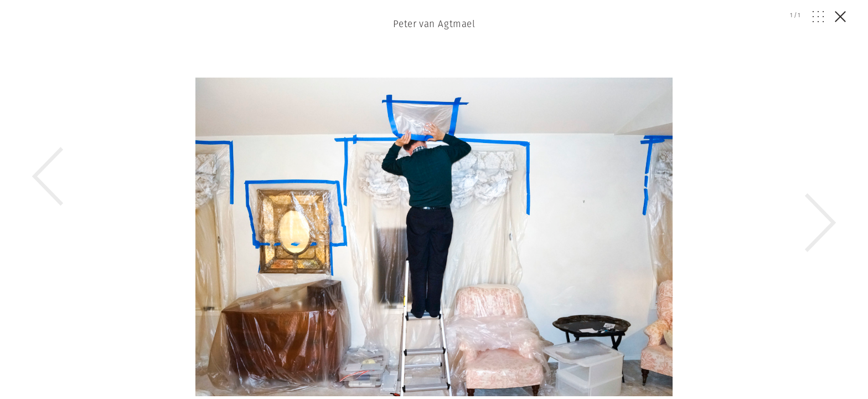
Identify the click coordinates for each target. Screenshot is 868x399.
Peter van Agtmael (434, 24)
